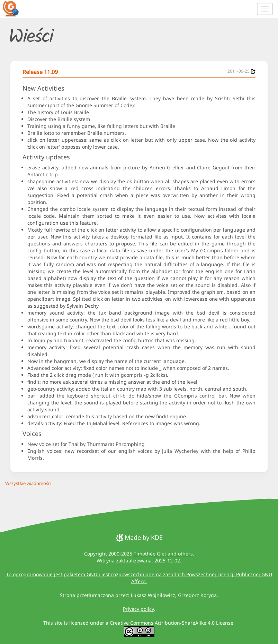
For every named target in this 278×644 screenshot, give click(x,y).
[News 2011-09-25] (253, 71)
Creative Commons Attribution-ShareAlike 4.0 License (172, 623)
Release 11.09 (40, 72)
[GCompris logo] (15, 8)
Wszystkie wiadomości (28, 483)
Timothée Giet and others (163, 554)
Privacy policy (138, 609)
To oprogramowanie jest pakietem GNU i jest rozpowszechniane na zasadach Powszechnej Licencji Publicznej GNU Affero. (139, 578)
